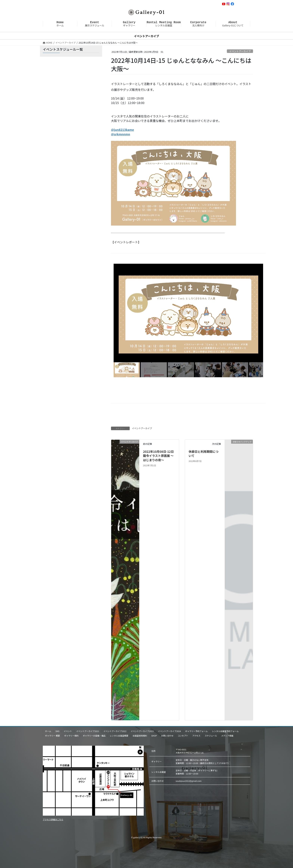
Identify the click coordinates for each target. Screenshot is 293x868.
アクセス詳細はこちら (53, 819)
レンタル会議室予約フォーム (225, 731)
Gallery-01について (233, 24)
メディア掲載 (227, 736)
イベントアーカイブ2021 (88, 731)
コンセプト (183, 736)
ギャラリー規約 (71, 736)
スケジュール (211, 736)
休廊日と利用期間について (203, 454)
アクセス (196, 736)
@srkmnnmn (121, 134)
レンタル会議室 (164, 24)
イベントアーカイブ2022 (115, 731)
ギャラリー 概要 (52, 736)
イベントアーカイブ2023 (142, 731)
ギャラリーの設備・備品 (94, 736)
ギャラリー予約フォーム (196, 731)
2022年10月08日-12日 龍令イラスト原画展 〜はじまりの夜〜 (158, 456)
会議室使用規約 (140, 736)
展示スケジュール (94, 24)
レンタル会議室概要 (119, 736)
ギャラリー (129, 24)
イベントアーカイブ (240, 51)
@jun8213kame (122, 130)
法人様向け (198, 24)
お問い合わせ (242, 4)
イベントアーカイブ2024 (169, 731)
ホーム (60, 24)
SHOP (154, 736)
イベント (68, 731)
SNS (57, 731)
